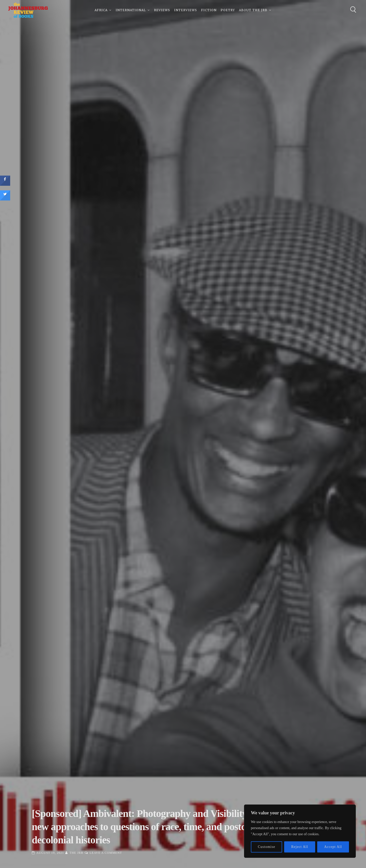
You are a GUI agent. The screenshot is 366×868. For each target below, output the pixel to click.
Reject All (300, 847)
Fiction (209, 10)
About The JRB (253, 10)
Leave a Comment (106, 853)
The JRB (76, 853)
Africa (101, 10)
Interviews (186, 10)
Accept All (333, 847)
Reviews (162, 10)
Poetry (228, 10)
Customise (267, 847)
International (131, 10)
